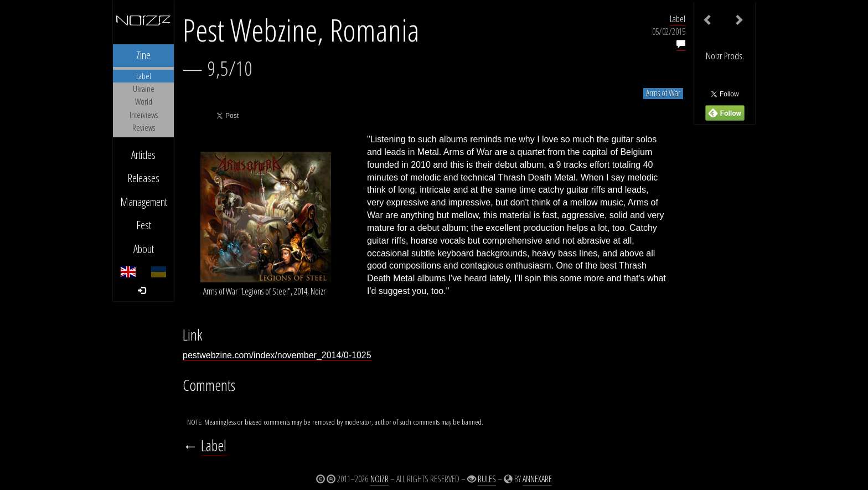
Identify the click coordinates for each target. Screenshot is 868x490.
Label (678, 19)
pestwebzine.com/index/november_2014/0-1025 (277, 355)
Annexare (537, 479)
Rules (487, 479)
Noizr (379, 479)
